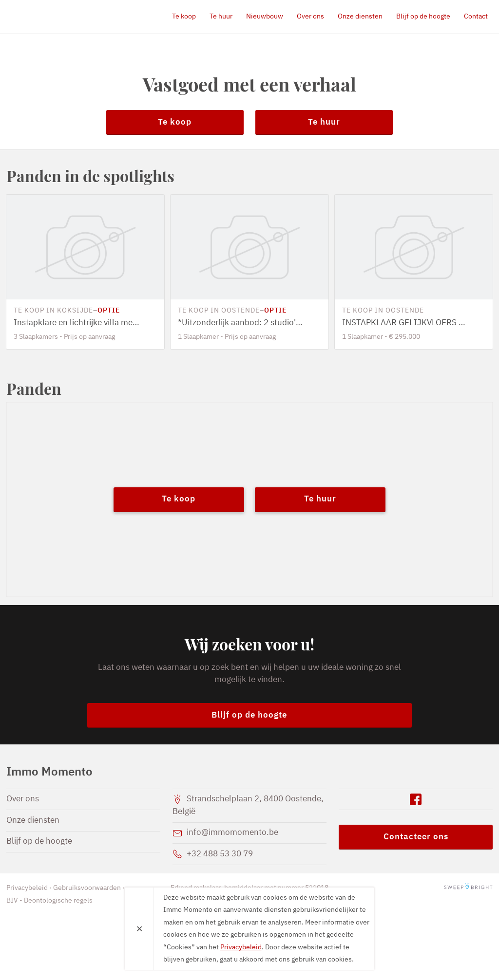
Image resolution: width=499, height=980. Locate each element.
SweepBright (468, 888)
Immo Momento (62, 17)
